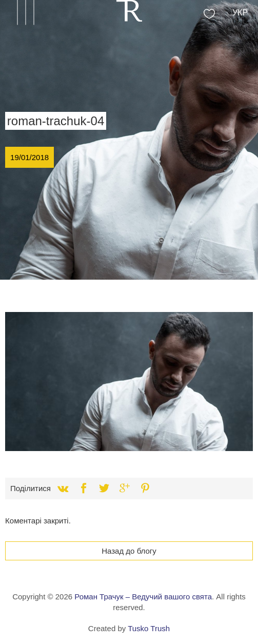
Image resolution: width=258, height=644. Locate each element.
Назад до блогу (129, 551)
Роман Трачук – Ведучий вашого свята (143, 597)
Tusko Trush (149, 628)
